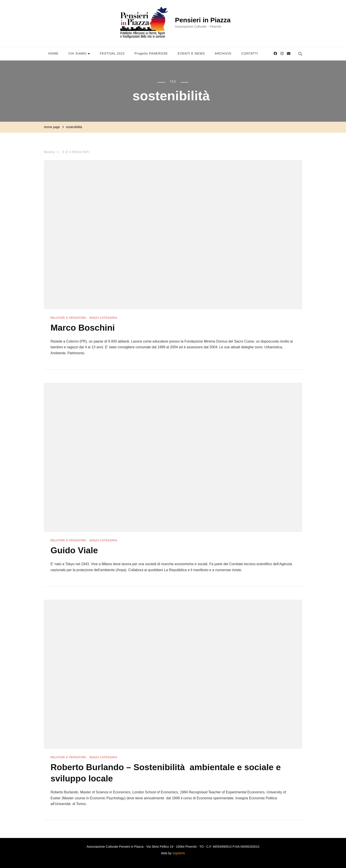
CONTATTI (250, 53)
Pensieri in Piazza (203, 20)
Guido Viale (75, 550)
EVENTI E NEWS (191, 53)
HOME (53, 53)
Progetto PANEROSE (151, 53)
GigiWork (179, 852)
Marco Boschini (83, 328)
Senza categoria (103, 318)
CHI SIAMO (77, 53)
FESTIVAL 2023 (112, 53)
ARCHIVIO (223, 53)
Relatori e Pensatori (68, 318)
